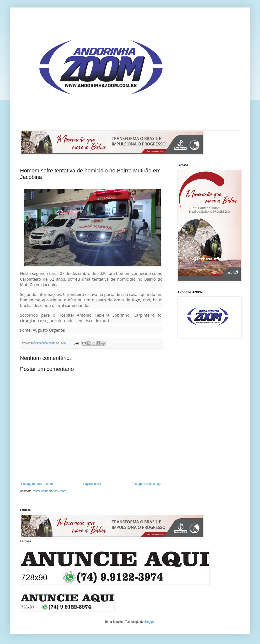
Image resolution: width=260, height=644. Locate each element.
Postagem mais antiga (146, 484)
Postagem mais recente (37, 484)
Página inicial (92, 484)
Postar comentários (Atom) (50, 491)
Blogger (150, 622)
